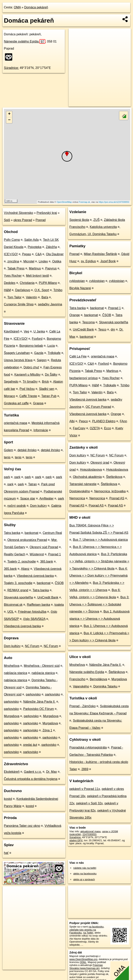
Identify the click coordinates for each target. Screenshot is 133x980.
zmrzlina (13, 261)
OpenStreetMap (64, 202)
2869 (85, 769)
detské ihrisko (27, 450)
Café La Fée (78, 356)
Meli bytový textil (37, 276)
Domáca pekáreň (36, 7)
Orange (75, 315)
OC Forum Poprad (98, 407)
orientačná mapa (16, 423)
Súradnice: (11, 68)
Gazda (39, 353)
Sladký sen (47, 389)
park (7, 477)
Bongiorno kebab (31, 346)
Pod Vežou (27, 389)
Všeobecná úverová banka (35, 576)
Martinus (35, 268)
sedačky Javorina (50, 304)
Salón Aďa (31, 240)
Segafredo (11, 382)
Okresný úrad (100, 463)
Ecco (108, 428)
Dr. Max (51, 772)
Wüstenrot (37, 554)
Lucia (51, 346)
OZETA (95, 428)
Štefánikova (114, 477)
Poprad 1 (55, 554)
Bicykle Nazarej (80, 288)
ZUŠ (96, 220)
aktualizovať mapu (90, 831)
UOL (11, 612)
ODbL (83, 962)
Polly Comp (12, 240)
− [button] (9, 120)
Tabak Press (16, 268)
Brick (46, 382)
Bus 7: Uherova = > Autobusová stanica (100, 540)
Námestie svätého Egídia (25, 41)
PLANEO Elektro (104, 421)
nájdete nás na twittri (85, 868)
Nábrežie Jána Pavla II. (39, 702)
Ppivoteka (35, 247)
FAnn (123, 421)
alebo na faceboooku (85, 874)
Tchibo (58, 290)
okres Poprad (23, 220)
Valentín (31, 297)
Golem (8, 450)
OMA (17, 7)
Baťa (45, 297)
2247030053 (89, 834)
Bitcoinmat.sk (13, 605)
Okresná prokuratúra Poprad (27, 540)
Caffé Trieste (28, 396)
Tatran (32, 484)
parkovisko (33, 694)
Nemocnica (77, 498)
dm (113, 329)
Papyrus (51, 268)
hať (6, 853)
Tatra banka (12, 533)
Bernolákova (98, 679)
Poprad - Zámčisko (82, 706)
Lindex (43, 261)
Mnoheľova (12, 666)
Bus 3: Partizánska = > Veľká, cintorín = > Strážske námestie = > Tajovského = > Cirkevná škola (99, 561)
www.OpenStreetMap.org (83, 959)
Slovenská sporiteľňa (18, 597)
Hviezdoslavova (91, 470)
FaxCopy (79, 428)
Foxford (37, 339)
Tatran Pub (49, 396)
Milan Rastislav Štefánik (100, 254)
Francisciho (77, 679)
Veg (26, 331)
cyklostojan (77, 281)
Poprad (41, 220)
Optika (57, 261)
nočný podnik (17, 506)
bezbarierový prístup (83, 378)
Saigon (42, 360)
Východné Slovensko (18, 213)
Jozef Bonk (108, 261)
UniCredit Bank (48, 597)
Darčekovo (23, 290)
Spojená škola (79, 220)
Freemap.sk (84, 202)
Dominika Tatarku (105, 686)
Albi (72, 421)
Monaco (9, 396)
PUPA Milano (48, 283)
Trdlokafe (54, 353)
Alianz (25, 569)
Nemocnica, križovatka (110, 491)
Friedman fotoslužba (32, 612)
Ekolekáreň (12, 772)
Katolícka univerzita (103, 227)
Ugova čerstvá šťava (18, 360)
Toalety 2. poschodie (22, 562)
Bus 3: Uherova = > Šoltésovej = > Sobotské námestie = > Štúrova (99, 604)
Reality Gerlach (15, 554)
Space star (28, 498)
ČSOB (59, 583)
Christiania (27, 283)
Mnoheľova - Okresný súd (42, 666)
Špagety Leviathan (17, 353)
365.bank (47, 562)
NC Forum (32, 646)
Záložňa (51, 247)
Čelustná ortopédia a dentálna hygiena (31, 779)
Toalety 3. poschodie (18, 583)
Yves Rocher (13, 276)
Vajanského (81, 686)
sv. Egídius (88, 261)
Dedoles (10, 283)
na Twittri (88, 933)
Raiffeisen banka (38, 605)
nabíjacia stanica (16, 673)
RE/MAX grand (18, 590)
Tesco (102, 329)
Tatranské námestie (83, 484)
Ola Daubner (55, 254)
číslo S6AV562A (34, 619)
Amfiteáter (46, 498)
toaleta (59, 605)
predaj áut (30, 745)
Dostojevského (80, 491)
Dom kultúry (38, 506)
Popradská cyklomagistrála (88, 747)
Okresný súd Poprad (44, 547)
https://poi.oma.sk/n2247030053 (114, 202)
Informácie (41, 430)
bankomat (31, 533)
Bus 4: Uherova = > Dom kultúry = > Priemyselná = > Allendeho (98, 576)
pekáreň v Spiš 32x (89, 803)
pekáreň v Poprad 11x (85, 789)
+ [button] (9, 114)
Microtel (29, 261)
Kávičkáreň (12, 331)
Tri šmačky (30, 382)
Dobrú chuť (31, 367)
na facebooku (96, 927)
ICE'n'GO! (11, 254)
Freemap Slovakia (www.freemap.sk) (86, 967)
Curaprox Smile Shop (19, 304)
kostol (8, 799)
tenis (7, 457)
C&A (38, 254)
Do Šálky (51, 375)
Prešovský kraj (47, 213)
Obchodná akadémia (87, 477)
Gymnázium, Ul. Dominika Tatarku (93, 234)
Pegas (26, 254)
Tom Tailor (15, 297)
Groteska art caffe (16, 403)
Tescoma (88, 322)
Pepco (83, 421)
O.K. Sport (42, 290)
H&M (7, 290)
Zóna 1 (47, 730)
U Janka (39, 331)
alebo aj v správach (84, 879)
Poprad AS (117, 498)
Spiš (7, 220)
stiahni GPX (76, 840)
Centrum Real (52, 533)
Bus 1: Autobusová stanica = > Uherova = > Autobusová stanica (99, 619)
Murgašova (12, 716)
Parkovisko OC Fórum (39, 709)
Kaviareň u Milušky (27, 375)
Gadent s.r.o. (33, 772)
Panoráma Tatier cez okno (22, 826)
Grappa (38, 403)
